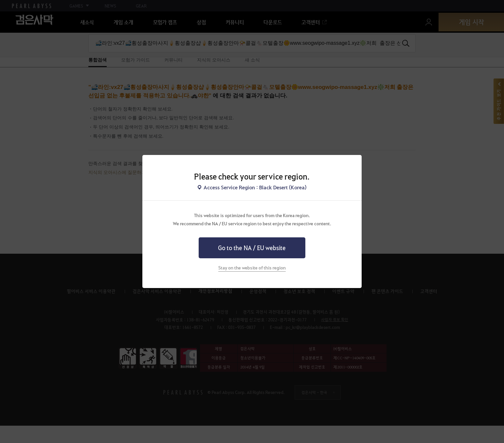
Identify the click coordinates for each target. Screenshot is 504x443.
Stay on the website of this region (252, 267)
